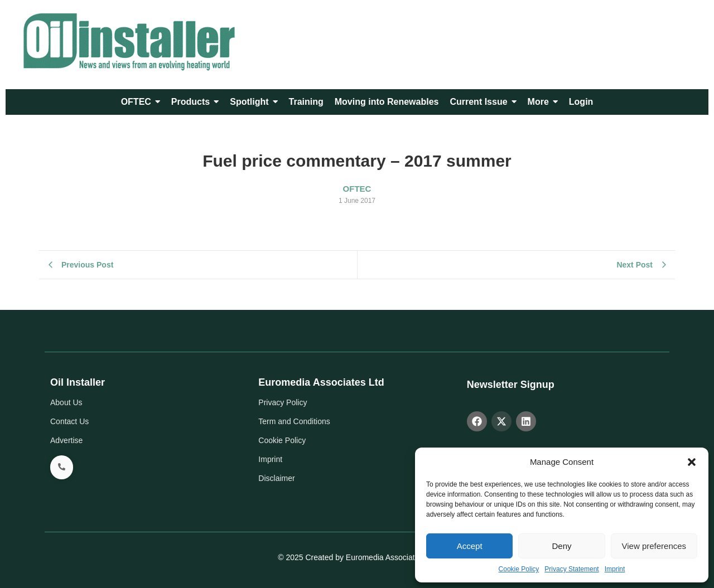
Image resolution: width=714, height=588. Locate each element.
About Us (66, 402)
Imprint (615, 569)
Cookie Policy (519, 569)
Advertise (66, 440)
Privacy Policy (283, 402)
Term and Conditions (294, 421)
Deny (561, 546)
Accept (470, 546)
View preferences (654, 546)
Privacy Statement (571, 569)
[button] (692, 462)
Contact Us (69, 421)
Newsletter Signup (511, 385)
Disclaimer (276, 478)
